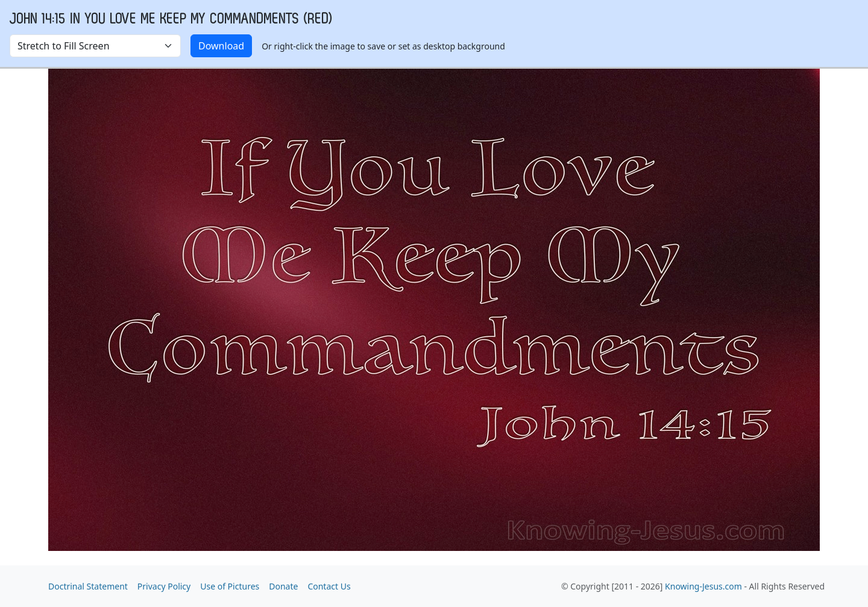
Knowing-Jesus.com (703, 586)
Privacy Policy (164, 586)
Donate (283, 586)
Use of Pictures (230, 586)
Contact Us (329, 586)
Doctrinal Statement (88, 586)
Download (221, 46)
